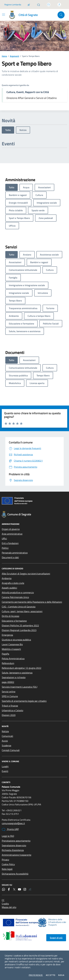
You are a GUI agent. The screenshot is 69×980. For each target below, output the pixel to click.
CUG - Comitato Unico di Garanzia (19, 607)
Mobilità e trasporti (11, 649)
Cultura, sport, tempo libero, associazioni (22, 611)
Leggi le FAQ (8, 836)
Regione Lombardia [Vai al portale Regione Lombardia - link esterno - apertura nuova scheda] (13, 4)
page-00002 (8, 682)
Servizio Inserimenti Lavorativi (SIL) (20, 687)
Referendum (8, 663)
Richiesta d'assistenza (13, 850)
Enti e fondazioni (10, 543)
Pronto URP (10, 829)
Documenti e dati (10, 557)
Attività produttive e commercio (18, 592)
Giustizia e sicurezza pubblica (16, 640)
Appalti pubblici (9, 588)
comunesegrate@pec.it (13, 823)
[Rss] (30, 889)
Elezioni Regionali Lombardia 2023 (19, 630)
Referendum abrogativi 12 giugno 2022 (22, 668)
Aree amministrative (12, 534)
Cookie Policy (8, 864)
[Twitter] (14, 889)
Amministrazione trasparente (17, 855)
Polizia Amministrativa (13, 658)
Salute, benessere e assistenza (17, 673)
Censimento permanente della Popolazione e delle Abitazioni (32, 602)
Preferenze (36, 975)
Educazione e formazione (14, 621)
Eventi (5, 771)
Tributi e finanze (10, 706)
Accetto (51, 975)
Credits (5, 904)
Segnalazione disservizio (14, 845)
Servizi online (9, 692)
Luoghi (5, 766)
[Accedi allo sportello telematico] (49, 5)
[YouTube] (19, 889)
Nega (61, 975)
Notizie (23, 130)
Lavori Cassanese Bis (12, 644)
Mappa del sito (9, 907)
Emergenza (7, 635)
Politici (5, 548)
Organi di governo (11, 529)
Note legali (7, 869)
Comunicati (7, 736)
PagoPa (5, 654)
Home (4, 56)
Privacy (5, 860)
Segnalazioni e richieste (14, 677)
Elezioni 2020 (9, 715)
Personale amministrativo (15, 553)
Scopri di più (56, 938)
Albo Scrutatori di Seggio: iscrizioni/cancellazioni (26, 574)
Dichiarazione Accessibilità (15, 874)
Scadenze (6, 745)
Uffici (4, 538)
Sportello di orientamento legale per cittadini (24, 701)
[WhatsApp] (4, 889)
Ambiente (7, 578)
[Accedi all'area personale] (59, 5)
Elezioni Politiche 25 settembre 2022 (20, 625)
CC (3, 900)
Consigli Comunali (11, 750)
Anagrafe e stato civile (13, 583)
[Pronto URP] (38, 5)
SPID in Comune (10, 696)
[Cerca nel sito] (61, 15)
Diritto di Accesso (10, 616)
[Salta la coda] (29, 5)
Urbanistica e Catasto (12, 710)
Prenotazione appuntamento (16, 841)
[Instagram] (25, 889)
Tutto (8, 130)
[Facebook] (9, 889)
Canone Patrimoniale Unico (15, 597)
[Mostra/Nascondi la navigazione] (4, 15)
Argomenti (14, 56)
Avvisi (5, 741)
